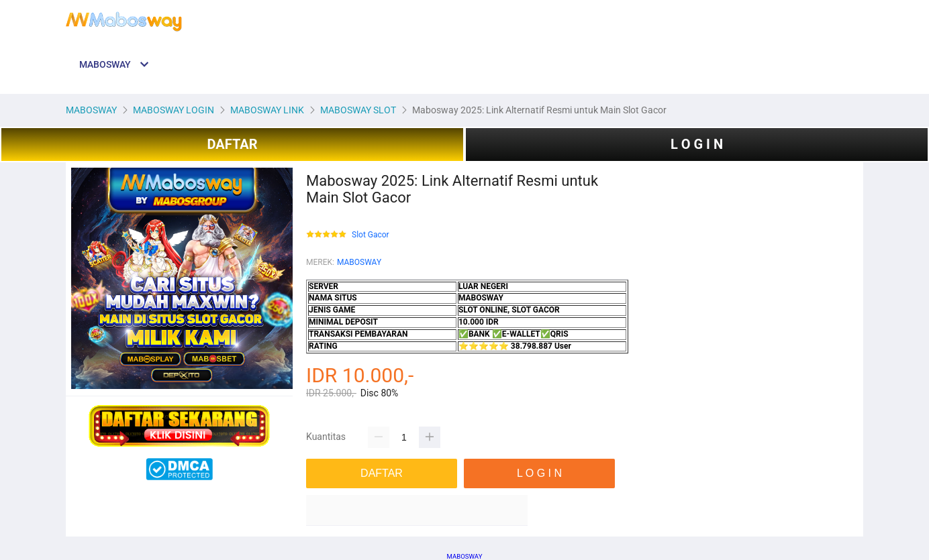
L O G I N (697, 144)
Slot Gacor (371, 235)
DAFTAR (232, 144)
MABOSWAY (359, 262)
